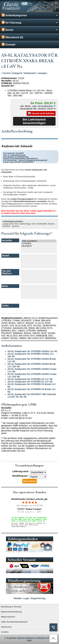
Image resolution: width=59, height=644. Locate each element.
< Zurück (6, 73)
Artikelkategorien (30, 15)
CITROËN (39, 244)
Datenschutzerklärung (11, 612)
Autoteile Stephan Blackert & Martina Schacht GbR (31, 639)
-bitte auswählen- (39, 241)
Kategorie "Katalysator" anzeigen (30, 73)
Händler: (18, 598)
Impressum (6, 627)
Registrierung (38, 598)
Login (26, 598)
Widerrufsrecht (8, 617)
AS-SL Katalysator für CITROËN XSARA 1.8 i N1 (32, 351)
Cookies (5, 632)
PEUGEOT (39, 246)
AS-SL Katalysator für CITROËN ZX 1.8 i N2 (30, 382)
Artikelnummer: (9, 78)
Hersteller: (7, 81)
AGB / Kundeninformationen (14, 622)
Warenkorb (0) (12, 37)
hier (15, 446)
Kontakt (8, 44)
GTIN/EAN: (7, 83)
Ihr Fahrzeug (30, 23)
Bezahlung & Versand (11, 607)
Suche (30, 30)
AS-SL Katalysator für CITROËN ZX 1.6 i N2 (30, 379)
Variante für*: (8, 86)
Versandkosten (46, 106)
